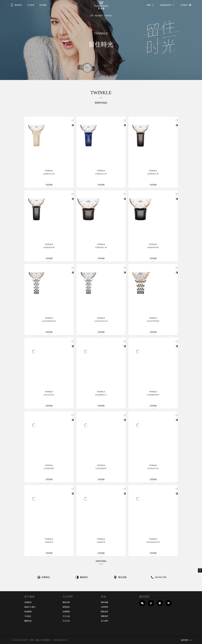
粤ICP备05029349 (60, 640)
